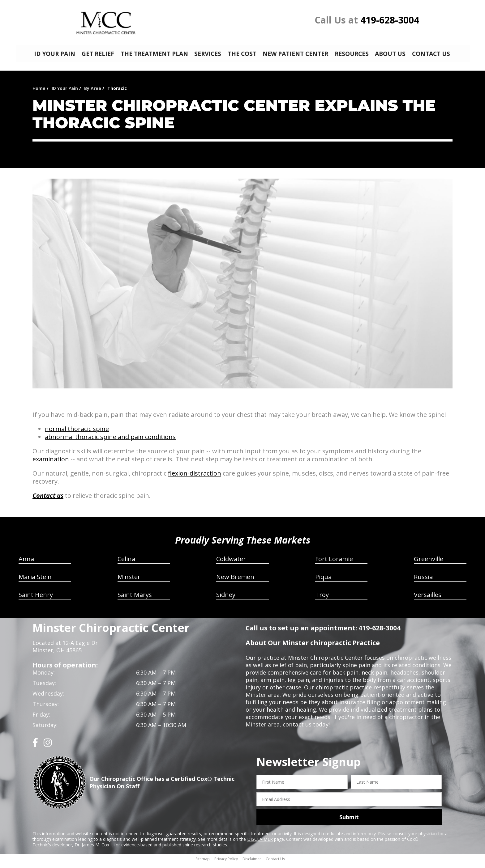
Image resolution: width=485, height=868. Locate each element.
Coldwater (231, 563)
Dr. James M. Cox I (93, 849)
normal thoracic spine (77, 433)
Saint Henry (36, 599)
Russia (423, 581)
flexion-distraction (195, 478)
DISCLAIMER (260, 844)
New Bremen (235, 581)
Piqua (323, 581)
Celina (126, 563)
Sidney (226, 599)
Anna (26, 563)
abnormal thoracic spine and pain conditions (110, 441)
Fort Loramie (334, 563)
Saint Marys (135, 599)
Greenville (429, 563)
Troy (322, 599)
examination (51, 464)
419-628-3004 (390, 20)
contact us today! (306, 729)
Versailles (428, 599)
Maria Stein (35, 581)
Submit (349, 822)
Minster (129, 581)
